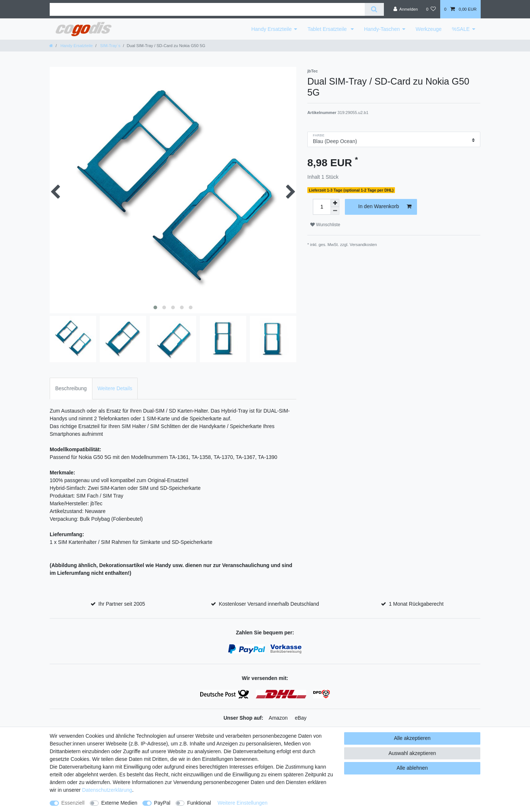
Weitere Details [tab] (115, 388)
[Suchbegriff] (207, 9)
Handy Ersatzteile (272, 29)
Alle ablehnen (412, 768)
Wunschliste (325, 225)
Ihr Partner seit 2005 (122, 604)
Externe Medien (119, 803)
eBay (301, 718)
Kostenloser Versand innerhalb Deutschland (269, 604)
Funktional (199, 803)
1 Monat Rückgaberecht (416, 604)
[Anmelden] (406, 9)
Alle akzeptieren (412, 738)
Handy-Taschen (382, 29)
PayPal (162, 803)
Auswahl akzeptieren (412, 753)
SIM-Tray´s (110, 46)
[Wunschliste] (431, 9)
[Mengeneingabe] (322, 207)
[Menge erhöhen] (335, 203)
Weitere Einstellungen (243, 803)
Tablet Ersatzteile (328, 29)
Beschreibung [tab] (71, 388)
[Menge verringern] (335, 211)
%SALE (461, 29)
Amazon (278, 718)
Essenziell (73, 803)
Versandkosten (363, 245)
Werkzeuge (429, 29)
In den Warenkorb (385, 207)
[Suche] (374, 9)
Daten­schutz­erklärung (107, 790)
